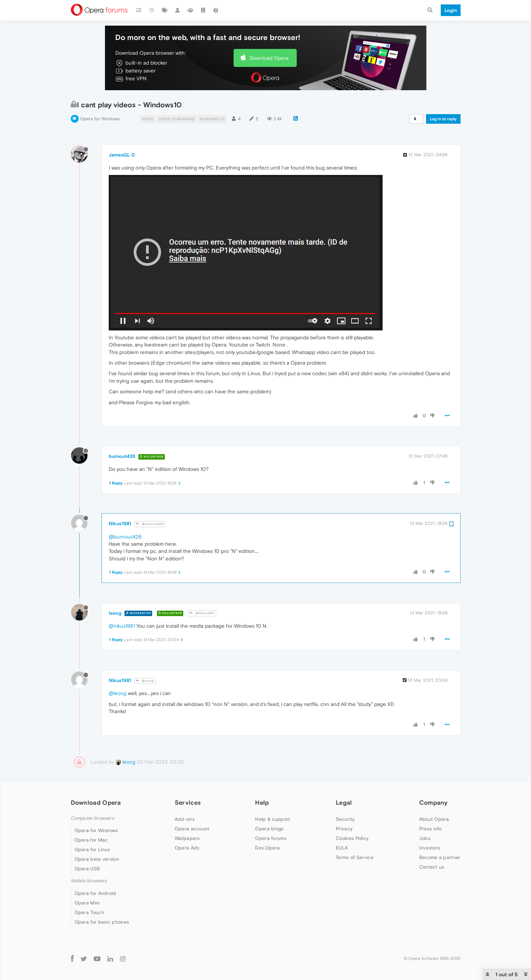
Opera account (192, 829)
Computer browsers (92, 818)
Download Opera (269, 58)
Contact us (432, 867)
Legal (344, 802)
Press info (430, 829)
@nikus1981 (122, 626)
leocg (115, 613)
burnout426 (122, 456)
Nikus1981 (120, 523)
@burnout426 (150, 524)
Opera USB (87, 869)
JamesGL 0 (122, 155)
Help (262, 802)
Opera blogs (269, 829)
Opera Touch (89, 912)
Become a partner (440, 857)
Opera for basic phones (102, 922)
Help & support (273, 819)
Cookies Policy (352, 838)
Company (434, 802)
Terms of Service (355, 857)
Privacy (344, 829)
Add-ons (185, 819)
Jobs (425, 838)
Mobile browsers (89, 881)
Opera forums (271, 838)
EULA (342, 848)
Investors (430, 848)
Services (188, 802)
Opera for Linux (92, 849)
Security (345, 819)
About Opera (434, 819)
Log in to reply (443, 119)
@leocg (145, 681)
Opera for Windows (100, 119)
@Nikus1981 (202, 613)
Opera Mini (87, 903)
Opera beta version (97, 859)
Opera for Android (95, 893)
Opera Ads (187, 848)
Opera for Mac (91, 840)
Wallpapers (187, 838)
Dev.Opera (267, 848)
